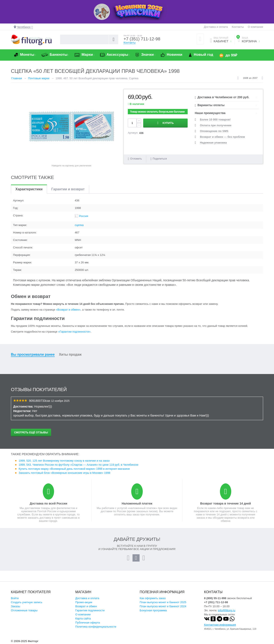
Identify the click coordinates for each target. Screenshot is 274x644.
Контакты (238, 27)
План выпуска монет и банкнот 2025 (163, 602)
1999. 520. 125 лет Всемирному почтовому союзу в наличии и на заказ (64, 461)
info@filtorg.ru (227, 610)
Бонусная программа (153, 610)
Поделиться (158, 159)
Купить (168, 123)
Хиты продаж (70, 354)
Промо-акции (84, 602)
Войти (15, 598)
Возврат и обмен (86, 606)
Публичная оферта (88, 623)
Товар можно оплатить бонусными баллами (157, 112)
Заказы (15, 606)
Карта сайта (83, 618)
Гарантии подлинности (90, 610)
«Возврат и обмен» (68, 310)
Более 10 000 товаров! (215, 120)
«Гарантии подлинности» (74, 332)
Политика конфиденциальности (96, 627)
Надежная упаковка (213, 143)
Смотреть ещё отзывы (31, 433)
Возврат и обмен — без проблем (222, 137)
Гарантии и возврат (68, 189)
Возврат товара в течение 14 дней (225, 503)
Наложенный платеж (137, 503)
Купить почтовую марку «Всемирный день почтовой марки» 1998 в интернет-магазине (74, 469)
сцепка (79, 225)
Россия (84, 216)
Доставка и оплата (216, 27)
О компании (255, 27)
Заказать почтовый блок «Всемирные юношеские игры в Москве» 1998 (64, 473)
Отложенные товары (24, 610)
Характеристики (29, 189)
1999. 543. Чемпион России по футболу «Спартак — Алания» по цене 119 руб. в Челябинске (78, 465)
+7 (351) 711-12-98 (142, 39)
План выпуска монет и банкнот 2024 (163, 606)
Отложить (136, 159)
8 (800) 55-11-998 (215, 598)
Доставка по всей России (49, 503)
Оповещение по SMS (214, 131)
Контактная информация (220, 625)
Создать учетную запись (27, 602)
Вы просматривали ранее (33, 354)
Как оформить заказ (153, 598)
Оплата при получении (216, 125)
